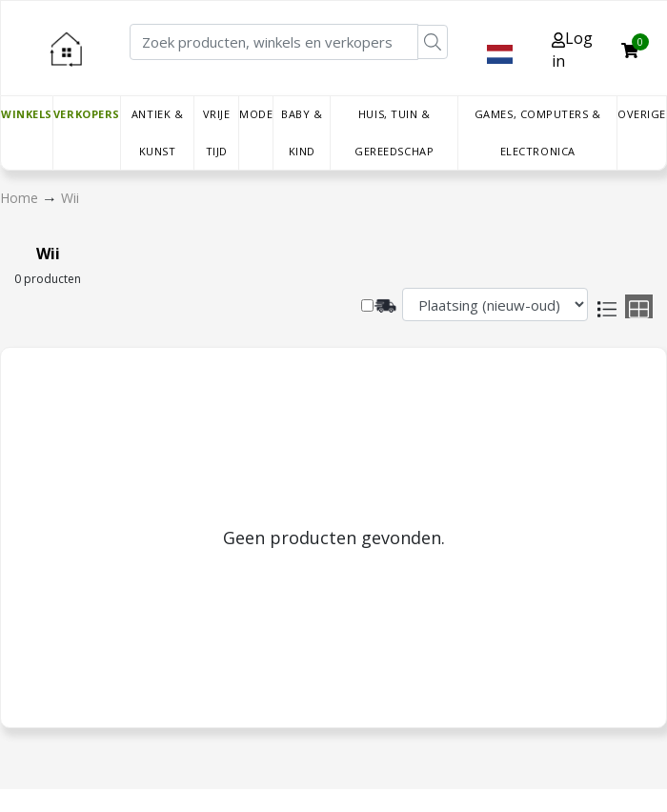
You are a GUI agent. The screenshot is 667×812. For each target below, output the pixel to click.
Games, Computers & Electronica (538, 132)
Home (21, 198)
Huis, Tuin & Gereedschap (394, 132)
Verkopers (87, 114)
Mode (256, 114)
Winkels (27, 114)
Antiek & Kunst (157, 132)
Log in (572, 50)
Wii (70, 198)
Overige (642, 114)
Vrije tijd (217, 132)
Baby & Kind (302, 132)
